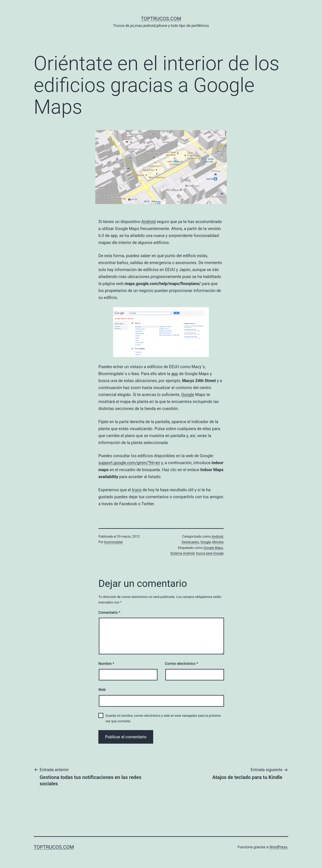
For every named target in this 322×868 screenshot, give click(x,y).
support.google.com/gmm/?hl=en (129, 463)
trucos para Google (210, 553)
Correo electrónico (181, 664)
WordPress (278, 847)
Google (188, 395)
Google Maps (213, 548)
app (175, 374)
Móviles (218, 542)
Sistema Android (182, 553)
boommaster (114, 542)
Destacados (190, 542)
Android (148, 222)
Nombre (106, 664)
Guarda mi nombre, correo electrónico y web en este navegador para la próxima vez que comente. (163, 718)
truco (137, 490)
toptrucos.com (161, 19)
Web (102, 690)
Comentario (109, 612)
